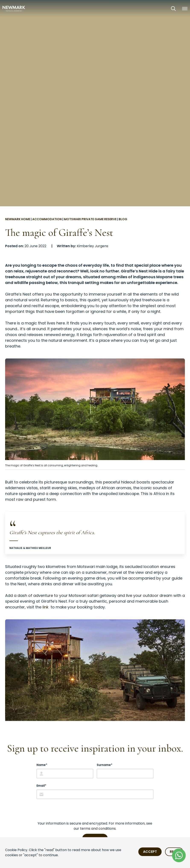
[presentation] (69, 810)
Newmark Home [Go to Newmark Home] (18, 219)
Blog (123, 219)
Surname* (104, 765)
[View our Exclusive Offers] (161, 8)
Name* (42, 765)
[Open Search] (173, 9)
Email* (41, 786)
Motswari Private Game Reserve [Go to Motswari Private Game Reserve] (90, 219)
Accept (150, 852)
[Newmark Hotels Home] (14, 8)
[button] (185, 9)
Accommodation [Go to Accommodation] (47, 219)
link (46, 607)
